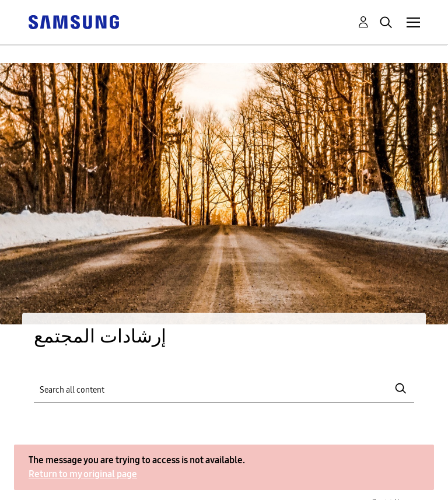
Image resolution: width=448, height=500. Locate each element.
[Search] (224, 389)
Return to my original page (83, 474)
